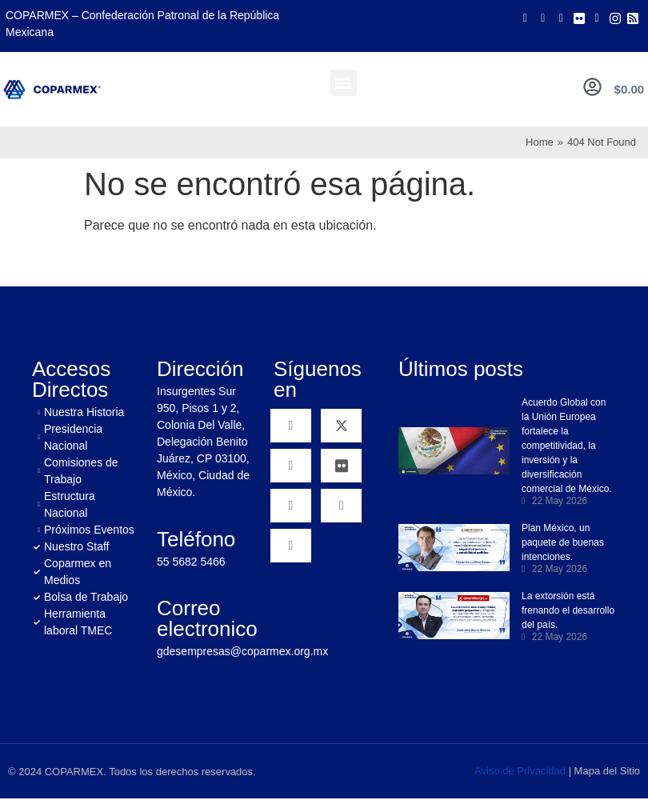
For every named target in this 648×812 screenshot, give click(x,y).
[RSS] (291, 546)
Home (540, 142)
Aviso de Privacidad (520, 771)
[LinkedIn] (597, 18)
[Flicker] (579, 18)
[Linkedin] (291, 506)
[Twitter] (543, 18)
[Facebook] (525, 18)
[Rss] (633, 18)
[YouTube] (291, 466)
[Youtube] (561, 18)
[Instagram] (615, 18)
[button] (344, 83)
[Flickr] (341, 466)
